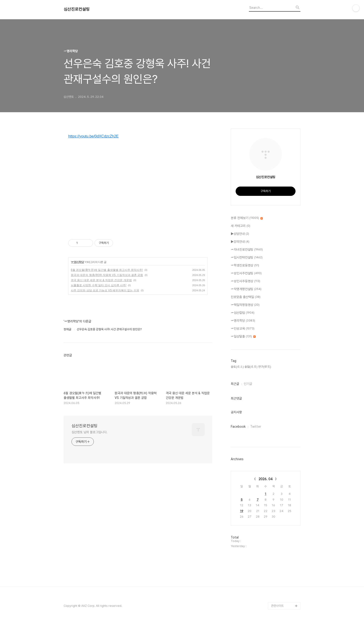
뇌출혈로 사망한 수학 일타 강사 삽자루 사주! (99, 285)
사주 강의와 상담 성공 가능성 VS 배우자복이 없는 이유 (105, 290)
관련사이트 (277, 606)
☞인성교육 (243, 329)
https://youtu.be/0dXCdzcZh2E (93, 136)
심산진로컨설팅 (77, 9)
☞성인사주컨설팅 (246, 273)
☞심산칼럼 (243, 313)
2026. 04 (266, 479)
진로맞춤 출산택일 (246, 297)
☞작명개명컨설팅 (246, 289)
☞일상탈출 (243, 337)
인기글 (248, 384)
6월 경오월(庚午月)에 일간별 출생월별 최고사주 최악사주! (107, 270)
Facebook (238, 427)
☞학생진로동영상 (245, 266)
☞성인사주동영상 (245, 281)
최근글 (235, 384)
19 (242, 511)
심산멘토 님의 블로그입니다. (89, 432)
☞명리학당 (77, 262)
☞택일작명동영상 (245, 305)
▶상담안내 (240, 234)
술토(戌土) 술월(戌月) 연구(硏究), (251, 367)
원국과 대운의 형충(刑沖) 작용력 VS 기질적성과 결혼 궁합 (107, 275)
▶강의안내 (240, 242)
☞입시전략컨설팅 (247, 258)
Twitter (256, 427)
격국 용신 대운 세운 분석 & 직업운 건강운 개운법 (101, 280)
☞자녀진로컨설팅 (247, 250)
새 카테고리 (240, 226)
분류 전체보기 (247, 218)
